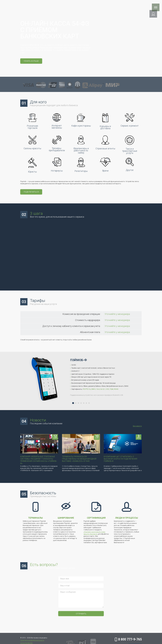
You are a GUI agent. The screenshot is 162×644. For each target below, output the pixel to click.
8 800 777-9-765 (130, 639)
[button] (146, 15)
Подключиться (31, 192)
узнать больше (31, 61)
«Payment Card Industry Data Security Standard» (94, 531)
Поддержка (72, 5)
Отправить (81, 611)
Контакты (135, 5)
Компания (86, 5)
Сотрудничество (103, 5)
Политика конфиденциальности (32, 640)
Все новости (137, 423)
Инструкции (121, 5)
